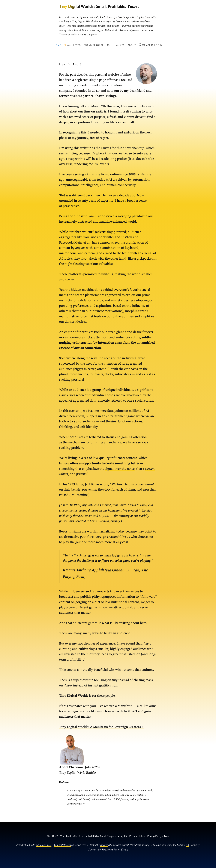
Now (167, 836)
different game (85, 623)
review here (113, 850)
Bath (87, 836)
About (132, 45)
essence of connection (80, 348)
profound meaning (92, 122)
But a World (112, 30)
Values (120, 45)
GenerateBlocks (62, 845)
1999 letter (76, 484)
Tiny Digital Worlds (76, 6)
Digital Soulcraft (146, 17)
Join (110, 45)
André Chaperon (88, 34)
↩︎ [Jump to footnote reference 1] (84, 804)
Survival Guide (94, 45)
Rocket (104, 845)
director (116, 421)
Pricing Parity (154, 836)
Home (58, 45)
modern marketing (93, 85)
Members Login (151, 45)
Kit (187, 845)
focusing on (106, 680)
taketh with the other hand (107, 258)
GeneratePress (44, 845)
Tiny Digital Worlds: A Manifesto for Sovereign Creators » (101, 727)
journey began (122, 153)
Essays (125, 850)
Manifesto (73, 45)
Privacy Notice (137, 836)
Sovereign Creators (117, 17)
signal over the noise (120, 469)
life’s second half (122, 122)
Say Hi (123, 836)
